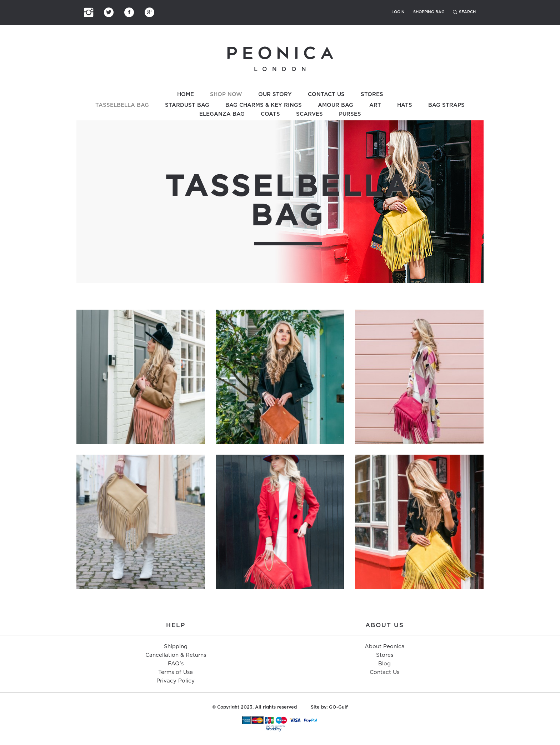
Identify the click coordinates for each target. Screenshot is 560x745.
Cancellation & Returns (176, 655)
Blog (384, 664)
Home (186, 94)
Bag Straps (446, 105)
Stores (372, 94)
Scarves (309, 114)
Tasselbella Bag (122, 105)
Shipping (176, 647)
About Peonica (385, 647)
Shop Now (226, 94)
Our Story (275, 94)
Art (375, 105)
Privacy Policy (176, 681)
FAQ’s (176, 664)
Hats (405, 105)
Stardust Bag (187, 105)
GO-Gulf (338, 707)
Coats (270, 114)
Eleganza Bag (222, 114)
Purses (350, 114)
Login (398, 12)
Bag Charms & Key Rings (264, 105)
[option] (280, 202)
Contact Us (326, 94)
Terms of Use (176, 672)
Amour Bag (336, 105)
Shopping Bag (429, 12)
